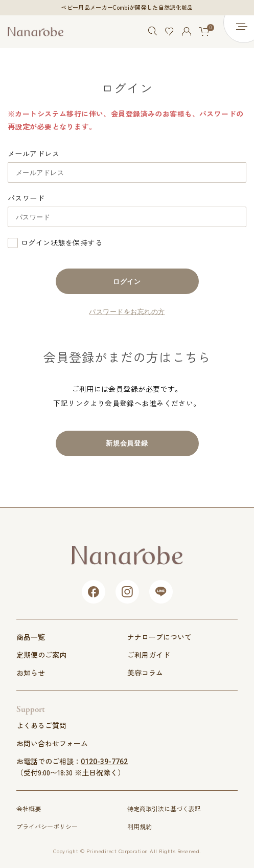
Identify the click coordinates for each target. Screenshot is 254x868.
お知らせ (31, 673)
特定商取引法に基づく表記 (164, 808)
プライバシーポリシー (47, 826)
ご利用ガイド (149, 655)
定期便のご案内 (41, 655)
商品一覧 (31, 637)
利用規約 (140, 826)
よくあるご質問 (41, 725)
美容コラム (145, 673)
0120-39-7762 (104, 762)
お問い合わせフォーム (52, 743)
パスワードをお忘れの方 (127, 312)
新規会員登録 (127, 443)
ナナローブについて (159, 637)
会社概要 (29, 808)
